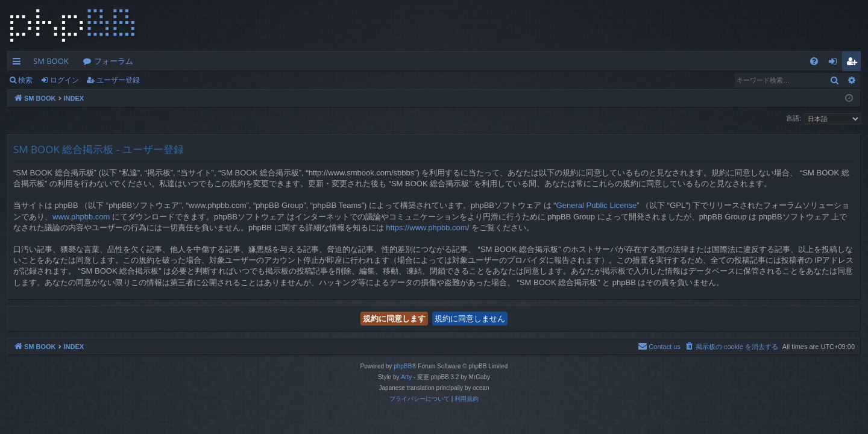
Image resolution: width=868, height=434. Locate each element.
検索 (25, 80)
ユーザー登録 (118, 80)
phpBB (403, 366)
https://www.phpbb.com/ (427, 228)
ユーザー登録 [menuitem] (854, 63)
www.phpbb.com (81, 217)
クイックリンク (19, 63)
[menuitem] (814, 61)
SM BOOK (51, 61)
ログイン (64, 80)
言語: (794, 118)
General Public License (597, 205)
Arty (406, 377)
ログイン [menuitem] (836, 63)
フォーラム (114, 61)
